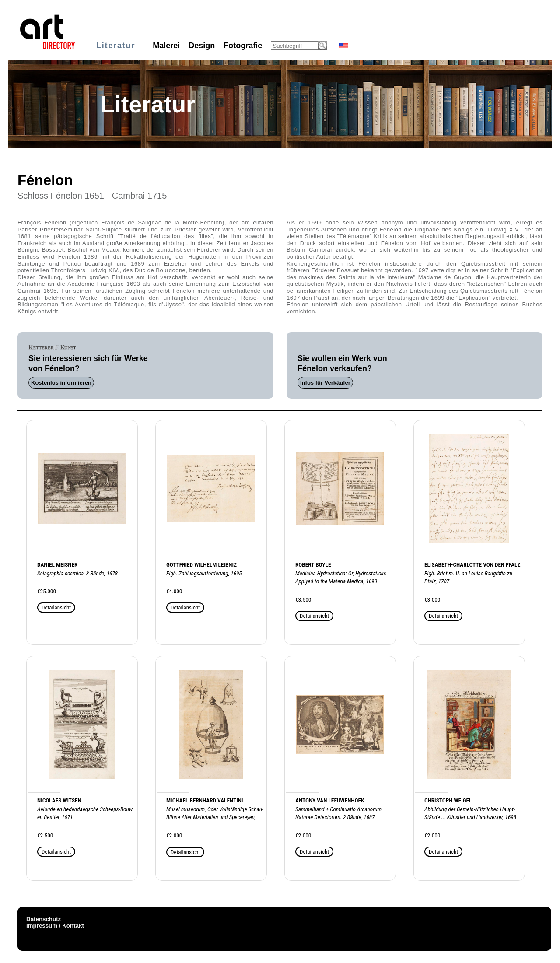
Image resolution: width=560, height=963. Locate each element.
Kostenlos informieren (61, 383)
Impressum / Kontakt (55, 926)
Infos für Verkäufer (325, 383)
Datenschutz (44, 919)
